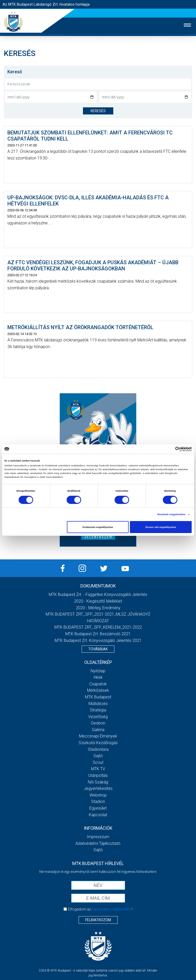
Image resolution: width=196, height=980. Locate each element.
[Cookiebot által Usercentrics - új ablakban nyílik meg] (169, 449)
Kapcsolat (98, 815)
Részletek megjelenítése (171, 514)
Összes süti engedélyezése (161, 527)
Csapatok (98, 684)
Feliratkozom (98, 920)
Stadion (98, 802)
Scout (98, 762)
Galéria (98, 730)
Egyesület (98, 808)
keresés (98, 111)
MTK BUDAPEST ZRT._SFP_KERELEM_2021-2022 (98, 627)
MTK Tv (98, 769)
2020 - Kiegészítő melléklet (98, 601)
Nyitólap (98, 671)
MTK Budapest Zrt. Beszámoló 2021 (98, 634)
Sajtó (98, 756)
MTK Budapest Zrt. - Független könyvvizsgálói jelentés (98, 595)
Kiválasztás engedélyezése (98, 527)
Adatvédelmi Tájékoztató (98, 843)
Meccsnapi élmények (98, 736)
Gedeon (98, 723)
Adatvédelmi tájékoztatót (111, 909)
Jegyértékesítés (98, 788)
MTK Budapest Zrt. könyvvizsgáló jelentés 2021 (98, 641)
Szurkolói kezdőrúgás (98, 743)
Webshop (98, 795)
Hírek (98, 677)
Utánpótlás (98, 775)
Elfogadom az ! (100, 909)
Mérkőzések (98, 690)
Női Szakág (98, 782)
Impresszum (98, 837)
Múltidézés (98, 704)
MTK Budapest (98, 697)
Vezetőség (98, 717)
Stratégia (98, 710)
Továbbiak (98, 649)
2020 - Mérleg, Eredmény (98, 608)
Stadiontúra (98, 749)
